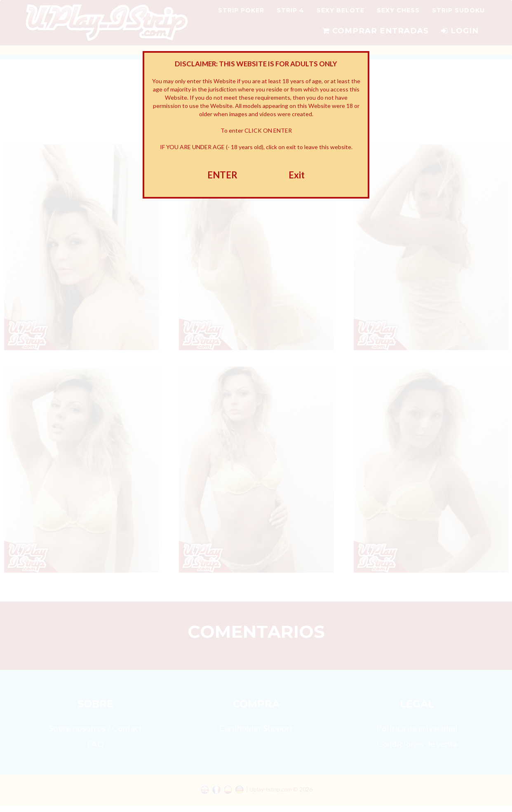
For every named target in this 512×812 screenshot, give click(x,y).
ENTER (222, 175)
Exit (297, 175)
